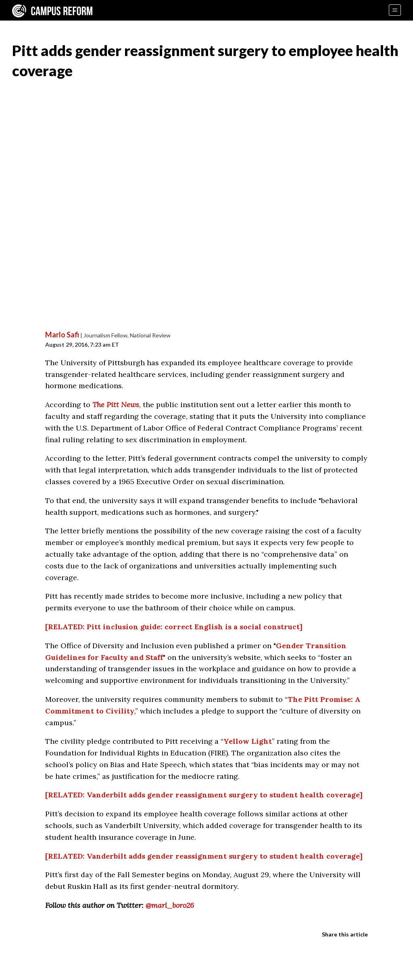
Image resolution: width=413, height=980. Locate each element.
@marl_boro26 (170, 905)
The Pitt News (116, 405)
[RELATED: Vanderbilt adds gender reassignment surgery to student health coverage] (204, 795)
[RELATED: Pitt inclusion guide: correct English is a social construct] (174, 627)
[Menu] (395, 10)
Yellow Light (248, 741)
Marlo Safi (62, 335)
